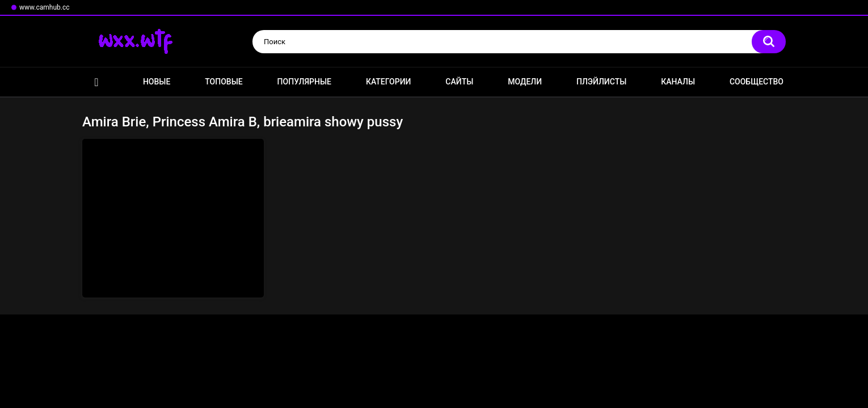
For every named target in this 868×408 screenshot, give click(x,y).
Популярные (304, 82)
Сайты (459, 82)
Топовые (224, 82)
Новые (157, 82)
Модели (525, 82)
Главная (96, 82)
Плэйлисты (601, 82)
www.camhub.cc (45, 7)
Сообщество (757, 82)
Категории (389, 82)
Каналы (678, 82)
